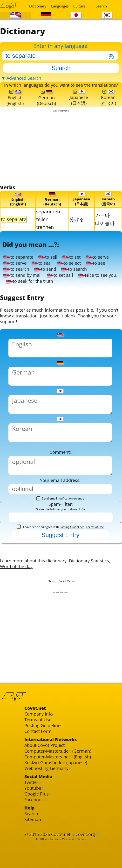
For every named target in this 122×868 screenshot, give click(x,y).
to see (95, 263)
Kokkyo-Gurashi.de (43, 763)
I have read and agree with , (60, 527)
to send (45, 269)
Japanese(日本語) (79, 98)
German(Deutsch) (46, 98)
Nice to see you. (98, 275)
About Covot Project (44, 745)
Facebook (34, 800)
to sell (48, 257)
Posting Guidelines (72, 527)
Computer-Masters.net (47, 757)
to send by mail (22, 275)
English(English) (15, 98)
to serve (97, 257)
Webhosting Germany (46, 769)
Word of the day (16, 567)
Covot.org (85, 835)
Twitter (31, 783)
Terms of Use (95, 527)
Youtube (33, 788)
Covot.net (61, 835)
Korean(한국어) (108, 98)
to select (69, 263)
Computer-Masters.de (46, 751)
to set (71, 257)
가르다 (102, 215)
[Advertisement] (61, 148)
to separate (18, 257)
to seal (42, 263)
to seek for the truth (29, 281)
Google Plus (37, 794)
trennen (45, 227)
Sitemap (33, 820)
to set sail (60, 275)
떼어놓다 (105, 223)
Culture (79, 6)
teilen (42, 219)
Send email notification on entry (60, 499)
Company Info (39, 714)
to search (16, 269)
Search (101, 6)
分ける (77, 219)
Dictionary (37, 6)
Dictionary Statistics (89, 561)
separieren (48, 211)
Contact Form (38, 731)
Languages (59, 6)
